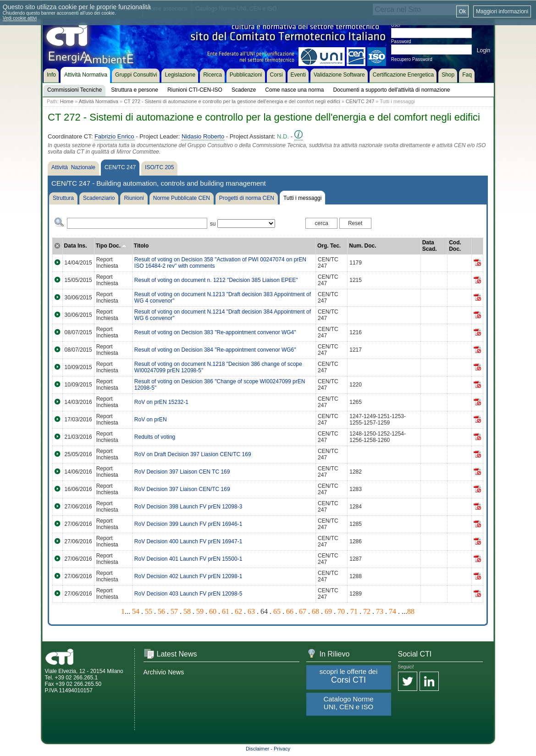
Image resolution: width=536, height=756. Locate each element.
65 (277, 611)
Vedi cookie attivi (20, 18)
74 (392, 611)
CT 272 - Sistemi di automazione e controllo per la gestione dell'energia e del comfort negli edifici (232, 101)
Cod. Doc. (455, 246)
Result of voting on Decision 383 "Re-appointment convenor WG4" (215, 332)
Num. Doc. (362, 246)
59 (200, 611)
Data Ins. (76, 246)
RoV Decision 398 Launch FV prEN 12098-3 (188, 507)
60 (213, 611)
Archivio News (164, 672)
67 (303, 611)
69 (328, 611)
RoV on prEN (151, 419)
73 (380, 611)
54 (136, 611)
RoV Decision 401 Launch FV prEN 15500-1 (188, 559)
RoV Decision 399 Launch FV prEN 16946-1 (188, 524)
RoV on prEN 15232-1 (161, 402)
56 (161, 611)
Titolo (141, 246)
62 (238, 611)
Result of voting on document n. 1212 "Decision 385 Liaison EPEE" (216, 280)
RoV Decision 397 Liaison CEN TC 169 (182, 472)
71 (354, 611)
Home (67, 101)
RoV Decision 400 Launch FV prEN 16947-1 (188, 541)
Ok (462, 11)
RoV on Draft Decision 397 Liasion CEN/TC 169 (193, 454)
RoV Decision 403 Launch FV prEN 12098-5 (188, 594)
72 (367, 611)
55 (149, 611)
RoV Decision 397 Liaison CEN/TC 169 (182, 489)
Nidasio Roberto (203, 136)
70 (341, 611)
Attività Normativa (99, 101)
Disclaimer (257, 749)
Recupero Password (412, 59)
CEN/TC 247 (360, 101)
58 (187, 611)
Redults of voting (155, 437)
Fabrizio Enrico (114, 136)
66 (290, 611)
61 (226, 611)
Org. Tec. (329, 246)
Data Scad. (430, 246)
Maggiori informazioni (502, 11)
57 (174, 611)
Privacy (282, 749)
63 (251, 611)
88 (411, 611)
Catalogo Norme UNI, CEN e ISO (348, 703)
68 (315, 611)
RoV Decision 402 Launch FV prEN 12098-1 (188, 576)
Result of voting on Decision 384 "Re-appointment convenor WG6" (215, 350)
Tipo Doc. (111, 246)
